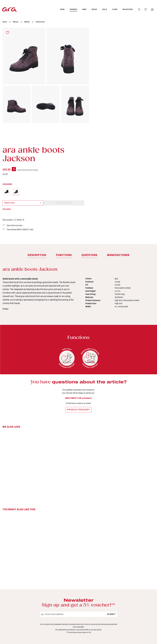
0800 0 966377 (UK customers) (78, 308)
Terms (58, 606)
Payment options (103, 601)
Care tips (99, 582)
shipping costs (111, 638)
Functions (100, 596)
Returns (98, 611)
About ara (60, 592)
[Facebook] (137, 584)
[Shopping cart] (152, 9)
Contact (98, 587)
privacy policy (96, 540)
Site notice (61, 601)
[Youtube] (146, 584)
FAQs (97, 592)
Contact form (21, 597)
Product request (78, 319)
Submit (111, 524)
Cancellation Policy (65, 596)
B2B (57, 587)
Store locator (62, 582)
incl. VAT (97, 55)
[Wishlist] (145, 9)
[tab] (37, 165)
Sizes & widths (102, 616)
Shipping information (105, 606)
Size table (98, 90)
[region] (46, 85)
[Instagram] (137, 593)
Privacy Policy (63, 611)
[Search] (139, 9)
